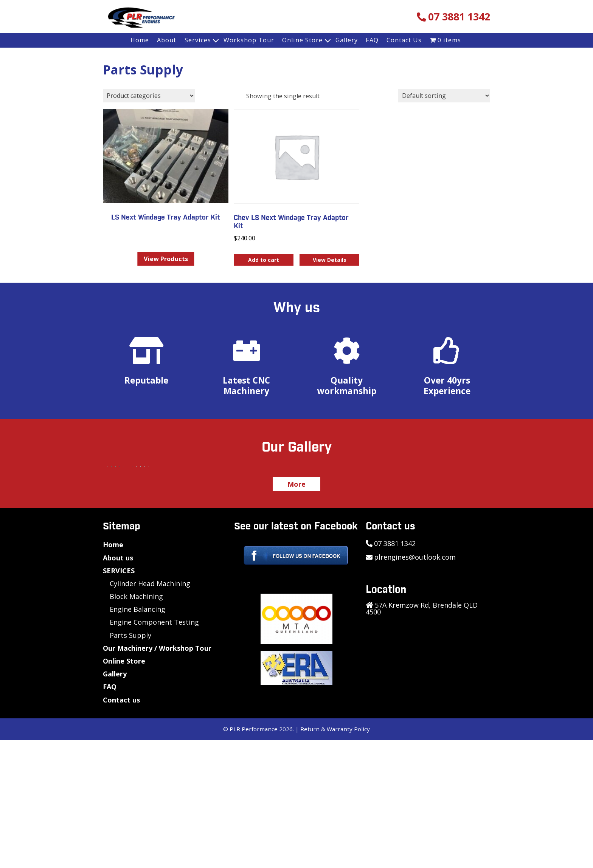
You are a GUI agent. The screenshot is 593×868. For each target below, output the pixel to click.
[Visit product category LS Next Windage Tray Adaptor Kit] (166, 167)
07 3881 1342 (459, 17)
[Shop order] (444, 96)
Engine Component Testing (154, 750)
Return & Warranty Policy (335, 857)
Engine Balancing (137, 737)
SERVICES (119, 699)
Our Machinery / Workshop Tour (157, 776)
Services (198, 40)
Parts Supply (130, 763)
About (167, 40)
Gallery (347, 40)
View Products (166, 259)
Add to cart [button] (264, 260)
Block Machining (136, 724)
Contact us (121, 828)
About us (118, 686)
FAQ (372, 40)
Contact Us (404, 40)
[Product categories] (149, 96)
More (296, 612)
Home (140, 40)
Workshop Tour (249, 40)
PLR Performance (254, 857)
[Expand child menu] (217, 40)
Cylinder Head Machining (150, 712)
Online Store (302, 40)
